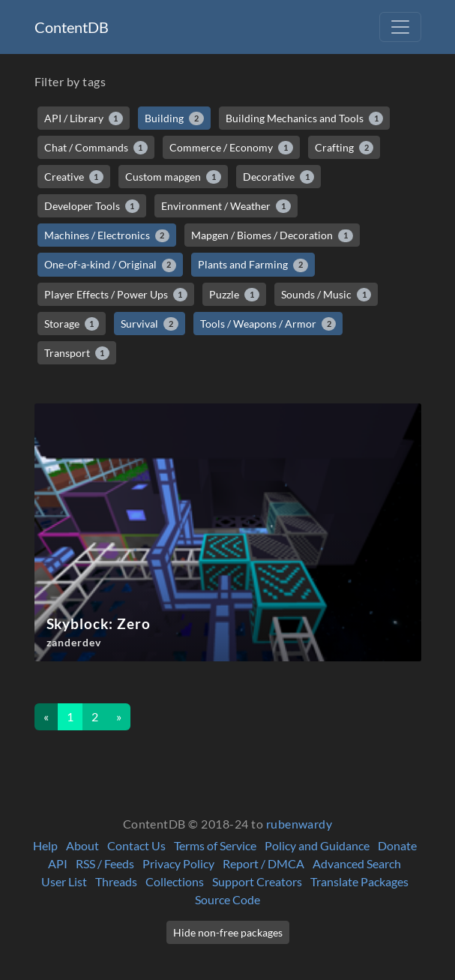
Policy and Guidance (317, 845)
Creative (74, 177)
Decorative (279, 177)
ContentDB (72, 27)
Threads (116, 881)
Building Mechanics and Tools (305, 118)
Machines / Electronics (107, 235)
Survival (150, 324)
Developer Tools (92, 206)
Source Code (227, 899)
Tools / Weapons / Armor (268, 324)
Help (45, 845)
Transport (77, 353)
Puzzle (234, 295)
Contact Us (136, 845)
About (82, 845)
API (58, 863)
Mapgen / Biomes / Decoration (272, 235)
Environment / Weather (226, 206)
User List (64, 881)
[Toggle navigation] (400, 27)
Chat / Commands (96, 148)
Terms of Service (215, 845)
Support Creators (257, 881)
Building (174, 118)
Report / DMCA (263, 863)
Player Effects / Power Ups (116, 295)
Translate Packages (359, 881)
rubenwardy (299, 824)
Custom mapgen (173, 177)
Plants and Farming (253, 265)
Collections (175, 881)
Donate (397, 845)
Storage (72, 324)
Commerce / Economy (231, 148)
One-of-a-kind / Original (111, 265)
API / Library (84, 118)
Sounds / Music (326, 295)
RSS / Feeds (105, 863)
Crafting (344, 148)
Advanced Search (357, 863)
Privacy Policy (178, 863)
